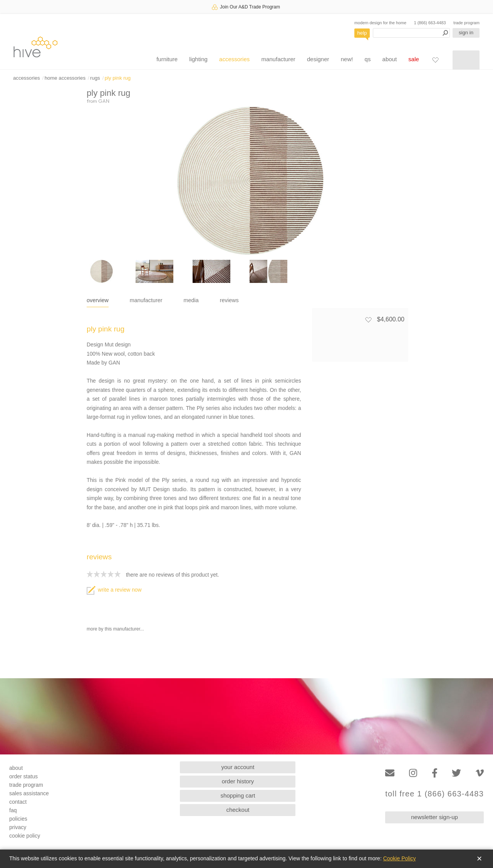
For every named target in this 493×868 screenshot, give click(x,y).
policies (18, 819)
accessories (234, 59)
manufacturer (278, 59)
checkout (238, 810)
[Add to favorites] (368, 319)
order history (238, 781)
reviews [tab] (229, 300)
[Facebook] (435, 773)
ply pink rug (118, 78)
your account (238, 767)
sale (414, 59)
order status (23, 776)
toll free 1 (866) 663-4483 (434, 794)
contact (18, 802)
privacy (18, 827)
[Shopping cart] (466, 60)
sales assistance (29, 793)
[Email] (390, 773)
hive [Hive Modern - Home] (35, 47)
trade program (466, 23)
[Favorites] (435, 60)
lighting (198, 59)
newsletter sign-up (434, 817)
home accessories (65, 78)
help (362, 33)
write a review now (114, 590)
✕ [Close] (479, 859)
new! (347, 59)
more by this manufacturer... (115, 629)
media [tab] (191, 300)
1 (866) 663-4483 (430, 23)
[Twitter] (456, 773)
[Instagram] (413, 773)
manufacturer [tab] (146, 300)
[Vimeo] (480, 773)
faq (13, 810)
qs (368, 59)
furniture (167, 59)
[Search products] (411, 33)
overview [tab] (98, 300)
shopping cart (238, 795)
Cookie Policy (400, 858)
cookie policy (25, 836)
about (390, 59)
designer (318, 59)
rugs (95, 78)
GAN (104, 101)
